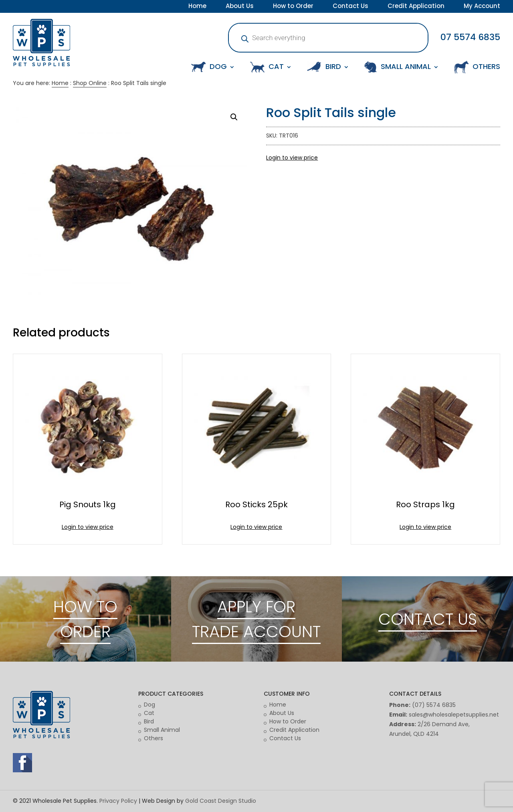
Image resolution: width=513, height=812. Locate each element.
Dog (149, 705)
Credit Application (416, 7)
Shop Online (90, 83)
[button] (234, 117)
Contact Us (350, 7)
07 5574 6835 (470, 37)
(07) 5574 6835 (434, 705)
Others (153, 738)
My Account (482, 7)
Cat (149, 713)
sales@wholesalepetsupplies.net (454, 715)
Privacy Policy (118, 801)
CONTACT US (428, 619)
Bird (149, 721)
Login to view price (292, 158)
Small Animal (162, 730)
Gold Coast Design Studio (221, 801)
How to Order (293, 7)
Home (197, 7)
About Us (240, 7)
